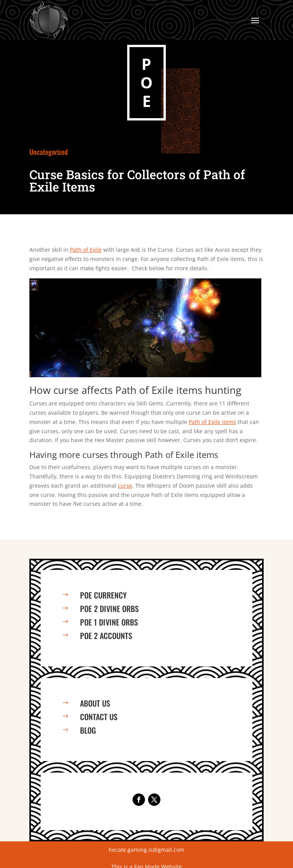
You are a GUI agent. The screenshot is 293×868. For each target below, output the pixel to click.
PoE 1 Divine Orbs (109, 622)
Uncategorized (49, 152)
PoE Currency (103, 595)
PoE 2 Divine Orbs (109, 609)
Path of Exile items (212, 422)
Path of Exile (86, 250)
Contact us (99, 717)
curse (125, 486)
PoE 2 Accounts (106, 636)
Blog (88, 730)
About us (95, 703)
